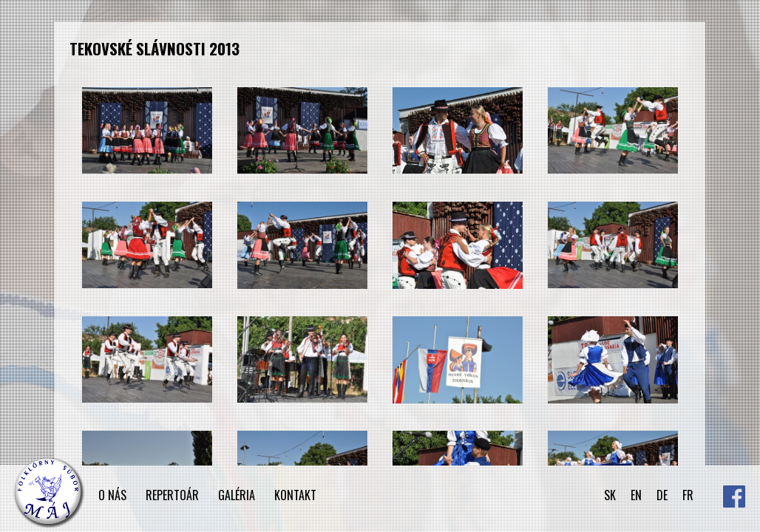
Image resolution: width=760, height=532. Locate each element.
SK (610, 495)
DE (662, 495)
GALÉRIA (237, 495)
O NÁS (112, 495)
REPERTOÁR (172, 495)
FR (688, 495)
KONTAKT (295, 495)
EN (636, 495)
